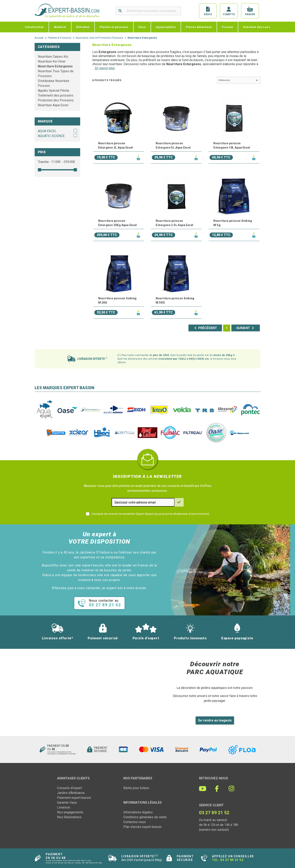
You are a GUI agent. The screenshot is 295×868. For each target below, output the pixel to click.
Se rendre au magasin (215, 720)
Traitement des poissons (56, 95)
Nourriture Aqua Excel (53, 105)
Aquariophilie (166, 27)
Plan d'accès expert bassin (142, 827)
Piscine (227, 27)
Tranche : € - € (56, 162)
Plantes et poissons (114, 27)
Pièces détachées (199, 27)
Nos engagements (70, 812)
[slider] (39, 170)
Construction (34, 27)
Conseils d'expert (70, 788)
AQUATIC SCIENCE (51, 136)
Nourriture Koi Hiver (52, 61)
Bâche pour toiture (136, 788)
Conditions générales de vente (145, 817)
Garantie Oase (67, 803)
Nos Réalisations (69, 817)
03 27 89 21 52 (232, 860)
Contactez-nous (135, 822)
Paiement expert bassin (74, 798)
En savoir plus (105, 68)
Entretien (83, 27)
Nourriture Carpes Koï (53, 57)
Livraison (64, 807)
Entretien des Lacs (257, 27)
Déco (142, 27)
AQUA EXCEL (47, 131)
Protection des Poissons (56, 100)
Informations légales (138, 812)
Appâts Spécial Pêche (54, 91)
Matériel (60, 27)
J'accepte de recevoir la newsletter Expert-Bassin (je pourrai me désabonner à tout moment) (150, 514)
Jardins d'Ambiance (71, 793)
